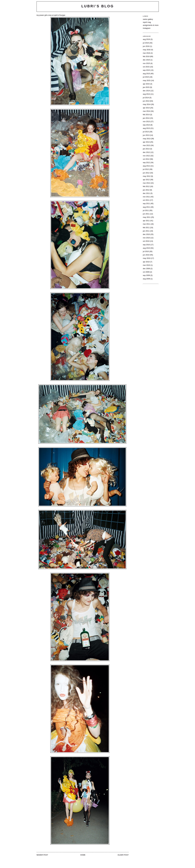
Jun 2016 (146, 46)
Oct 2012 (146, 159)
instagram (147, 28)
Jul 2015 (146, 77)
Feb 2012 (146, 186)
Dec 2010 (146, 234)
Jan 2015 (146, 87)
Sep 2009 (146, 275)
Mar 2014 (146, 111)
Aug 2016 (146, 39)
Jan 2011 (146, 231)
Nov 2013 (146, 122)
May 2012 (147, 176)
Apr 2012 (146, 180)
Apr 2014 (146, 108)
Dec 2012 (146, 152)
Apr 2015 (146, 84)
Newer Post (42, 855)
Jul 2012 (146, 169)
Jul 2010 (146, 251)
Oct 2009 (146, 272)
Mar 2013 (146, 145)
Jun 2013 (146, 135)
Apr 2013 (146, 142)
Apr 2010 (146, 262)
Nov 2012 (146, 156)
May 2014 (147, 104)
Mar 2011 (146, 224)
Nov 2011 (146, 197)
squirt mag (147, 22)
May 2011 (147, 217)
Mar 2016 (146, 53)
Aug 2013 (146, 128)
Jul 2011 (146, 210)
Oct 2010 (146, 241)
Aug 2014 (146, 94)
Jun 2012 (146, 173)
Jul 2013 (146, 132)
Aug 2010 (146, 248)
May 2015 (147, 81)
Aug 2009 (146, 279)
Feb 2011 (146, 228)
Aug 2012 (146, 166)
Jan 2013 (146, 149)
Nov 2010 (146, 238)
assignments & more (151, 25)
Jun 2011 (146, 214)
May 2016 (147, 50)
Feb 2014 (146, 115)
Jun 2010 (146, 255)
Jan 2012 (146, 190)
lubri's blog (98, 6)
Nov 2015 (146, 63)
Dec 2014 (146, 91)
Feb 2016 (146, 56)
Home (83, 855)
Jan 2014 (146, 118)
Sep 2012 (146, 163)
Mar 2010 (146, 265)
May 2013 (147, 139)
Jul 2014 (146, 98)
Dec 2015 (146, 60)
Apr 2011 (146, 221)
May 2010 (147, 258)
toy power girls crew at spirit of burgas (51, 15)
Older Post (123, 855)
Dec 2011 (146, 193)
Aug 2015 (146, 74)
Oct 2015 (146, 67)
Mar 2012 (146, 183)
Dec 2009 (146, 269)
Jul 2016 (146, 43)
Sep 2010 (146, 245)
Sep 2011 (146, 204)
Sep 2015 (146, 70)
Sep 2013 (146, 125)
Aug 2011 (146, 207)
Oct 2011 (146, 200)
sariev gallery (148, 19)
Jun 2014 (146, 101)
